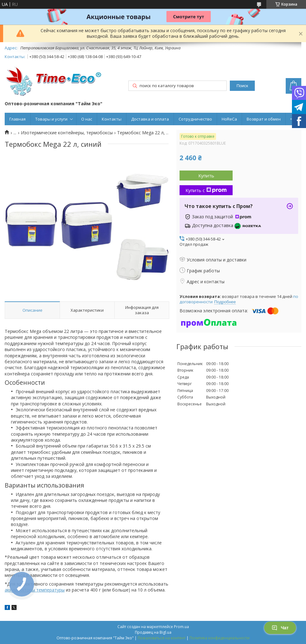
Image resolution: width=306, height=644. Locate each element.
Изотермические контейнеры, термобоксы (67, 133)
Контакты (112, 119)
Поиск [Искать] (242, 86)
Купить (206, 176)
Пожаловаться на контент (162, 638)
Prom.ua (181, 627)
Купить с (206, 190)
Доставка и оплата (150, 119)
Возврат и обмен (264, 119)
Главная (17, 119)
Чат (280, 628)
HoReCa (229, 119)
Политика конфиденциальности (220, 638)
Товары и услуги (51, 119)
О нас (87, 119)
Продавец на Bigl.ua (153, 632)
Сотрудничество (195, 119)
